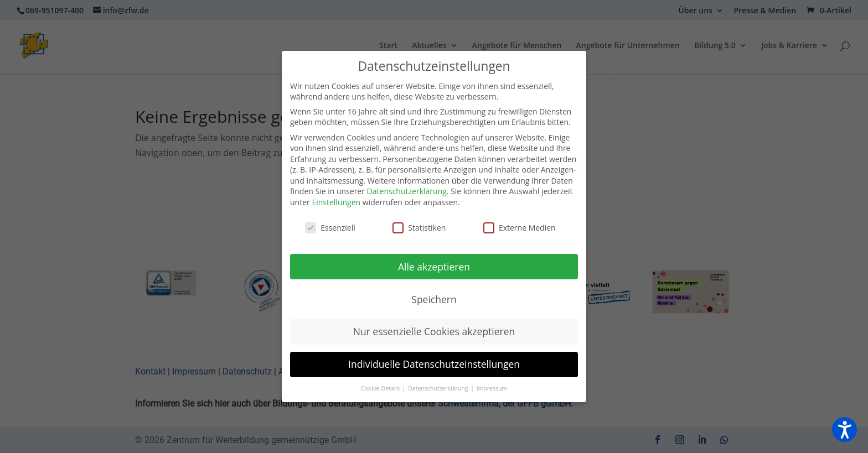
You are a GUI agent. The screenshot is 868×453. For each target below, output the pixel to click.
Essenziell (330, 228)
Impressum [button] (492, 388)
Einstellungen (336, 202)
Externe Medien (520, 228)
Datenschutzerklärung (407, 191)
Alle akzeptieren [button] (434, 267)
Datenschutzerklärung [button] (439, 388)
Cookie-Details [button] (381, 388)
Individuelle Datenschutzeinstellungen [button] (434, 364)
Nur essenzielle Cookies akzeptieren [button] (434, 331)
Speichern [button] (434, 299)
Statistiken (419, 228)
